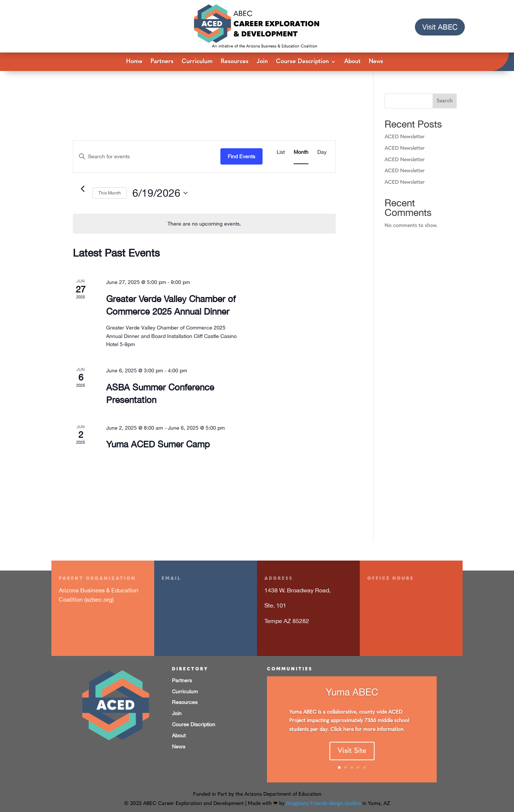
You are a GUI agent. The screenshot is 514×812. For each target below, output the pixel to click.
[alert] (204, 222)
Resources (235, 62)
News (376, 62)
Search (445, 100)
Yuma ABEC (352, 695)
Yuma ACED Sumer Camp (158, 443)
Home (134, 62)
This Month (110, 192)
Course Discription (194, 723)
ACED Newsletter (405, 136)
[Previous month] (82, 187)
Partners (162, 62)
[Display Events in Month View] (301, 151)
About (352, 62)
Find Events (241, 155)
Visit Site (352, 754)
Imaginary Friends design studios (324, 803)
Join (262, 62)
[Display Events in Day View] (322, 151)
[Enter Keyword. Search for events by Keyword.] (147, 155)
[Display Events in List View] (281, 151)
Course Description (302, 62)
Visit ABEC (440, 27)
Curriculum (197, 62)
